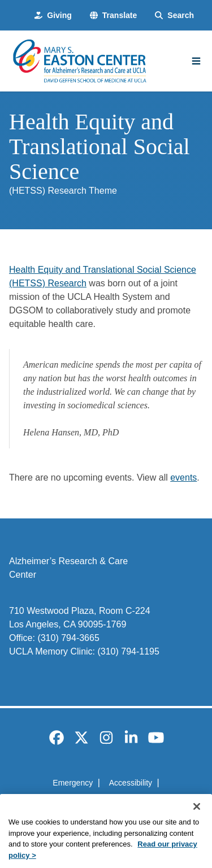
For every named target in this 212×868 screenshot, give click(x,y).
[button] (113, 16)
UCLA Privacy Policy (102, 803)
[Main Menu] (196, 61)
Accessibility (131, 783)
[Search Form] (174, 16)
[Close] (197, 819)
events (183, 477)
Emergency (73, 783)
